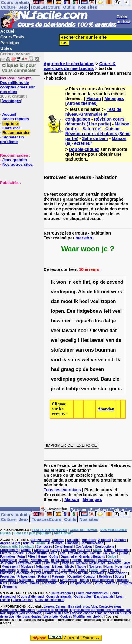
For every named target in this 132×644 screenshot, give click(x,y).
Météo (70, 567)
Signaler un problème (12, 139)
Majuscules (97, 563)
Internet (90, 560)
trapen (109, 301)
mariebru (84, 238)
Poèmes (61, 573)
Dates (108, 550)
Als (82, 292)
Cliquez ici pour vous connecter (19, 68)
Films (124, 553)
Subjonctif (26, 580)
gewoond (87, 379)
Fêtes (31, 557)
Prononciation (117, 573)
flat (86, 282)
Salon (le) (92, 129)
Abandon (106, 409)
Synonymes (68, 580)
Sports (120, 577)
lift (97, 292)
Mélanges (114, 98)
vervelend (102, 360)
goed (115, 389)
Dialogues (122, 550)
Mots (127, 563)
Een (71, 311)
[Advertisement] (18, 215)
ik (76, 301)
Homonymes (40, 560)
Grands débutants (92, 557)
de (103, 282)
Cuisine (113, 129)
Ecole (53, 553)
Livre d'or (11, 128)
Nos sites (87, 7)
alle (60, 389)
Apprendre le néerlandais (69, 64)
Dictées (5, 553)
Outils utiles (83, 597)
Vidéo (63, 583)
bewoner (61, 321)
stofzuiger (62, 350)
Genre (43, 557)
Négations (7, 570)
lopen (57, 311)
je (114, 321)
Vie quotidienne (81, 583)
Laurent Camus (55, 607)
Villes (99, 583)
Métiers (57, 567)
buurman (105, 350)
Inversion (105, 560)
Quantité (75, 577)
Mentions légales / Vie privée (37, 617)
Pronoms (98, 573)
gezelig (68, 340)
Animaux (120, 540)
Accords (58, 540)
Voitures (111, 583)
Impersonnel (60, 560)
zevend (115, 282)
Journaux (7, 563)
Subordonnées (47, 580)
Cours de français (59, 597)
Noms (109, 567)
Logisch (82, 321)
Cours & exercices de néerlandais (80, 66)
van (110, 340)
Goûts (54, 557)
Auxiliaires (55, 543)
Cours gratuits (15, 514)
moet (67, 301)
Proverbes (7, 577)
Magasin (68, 563)
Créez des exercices (50, 600)
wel (55, 340)
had (55, 369)
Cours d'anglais (62, 593)
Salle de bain (95, 138)
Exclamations (78, 553)
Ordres (36, 570)
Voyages (126, 583)
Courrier (84, 550)
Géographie (8, 560)
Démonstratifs (36, 553)
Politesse (7, 573)
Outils (69, 7)
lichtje (73, 389)
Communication (92, 543)
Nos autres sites (18, 164)
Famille (95, 553)
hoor (83, 330)
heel (84, 301)
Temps (84, 580)
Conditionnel (64, 547)
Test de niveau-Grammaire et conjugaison (93, 114)
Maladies (114, 563)
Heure (24, 560)
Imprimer (11, 123)
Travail (34, 583)
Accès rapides (15, 119)
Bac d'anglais (104, 597)
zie (116, 379)
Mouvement (10, 567)
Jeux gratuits (15, 160)
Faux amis (111, 553)
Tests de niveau (103, 580)
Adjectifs (73, 540)
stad (103, 389)
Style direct (8, 580)
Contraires (41, 550)
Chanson (72, 543)
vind (103, 330)
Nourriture (123, 567)
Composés (44, 547)
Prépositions (26, 577)
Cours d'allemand (31, 597)
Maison (94, 98)
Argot (16, 543)
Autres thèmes (81, 103)
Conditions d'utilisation (18, 610)
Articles (28, 543)
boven (97, 369)
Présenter (59, 577)
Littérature (52, 563)
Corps (56, 550)
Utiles (6, 48)
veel (95, 301)
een (77, 282)
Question (90, 577)
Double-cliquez (84, 149)
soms (74, 360)
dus (97, 321)
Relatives (105, 577)
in (70, 282)
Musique (27, 567)
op (96, 282)
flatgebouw (90, 311)
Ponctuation (25, 573)
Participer (10, 43)
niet (105, 292)
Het (85, 340)
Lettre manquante (29, 563)
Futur (21, 557)
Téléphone (49, 583)
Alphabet (105, 540)
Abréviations (41, 540)
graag (68, 369)
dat (107, 321)
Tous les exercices (62, 490)
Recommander (16, 133)
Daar (106, 379)
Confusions (84, 547)
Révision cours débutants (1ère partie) (95, 122)
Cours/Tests (12, 37)
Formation (7, 557)
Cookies (66, 617)
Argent (5, 543)
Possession (44, 573)
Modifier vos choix (87, 617)
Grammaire (69, 557)
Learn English (23, 600)
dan (55, 301)
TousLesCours (45, 7)
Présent (44, 577)
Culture (8, 7)
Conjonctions (104, 547)
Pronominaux (79, 573)
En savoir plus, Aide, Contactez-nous (95, 607)
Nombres (95, 567)
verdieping (63, 292)
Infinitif (77, 560)
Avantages (11, 101)
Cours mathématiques (92, 593)
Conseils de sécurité (52, 610)
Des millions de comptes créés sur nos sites (17, 85)
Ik (53, 282)
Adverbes (89, 540)
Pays (104, 570)
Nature (81, 567)
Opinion (23, 570)
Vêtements (10, 587)
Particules (68, 570)
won (61, 282)
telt (107, 311)
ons (89, 350)
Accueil (8, 31)
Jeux (24, 7)
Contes (26, 550)
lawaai (69, 330)
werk (117, 292)
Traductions (18, 583)
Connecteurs (9, 550)
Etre (63, 553)
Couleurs (69, 550)
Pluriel (115, 570)
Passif (82, 570)
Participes (51, 570)
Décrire (18, 553)
